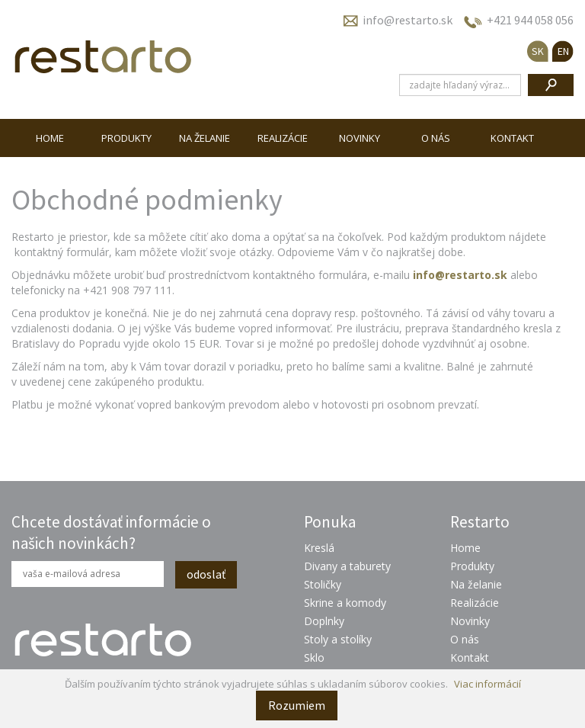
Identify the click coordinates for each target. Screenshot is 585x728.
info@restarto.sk (408, 20)
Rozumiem (297, 705)
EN (563, 51)
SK (538, 51)
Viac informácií (487, 684)
